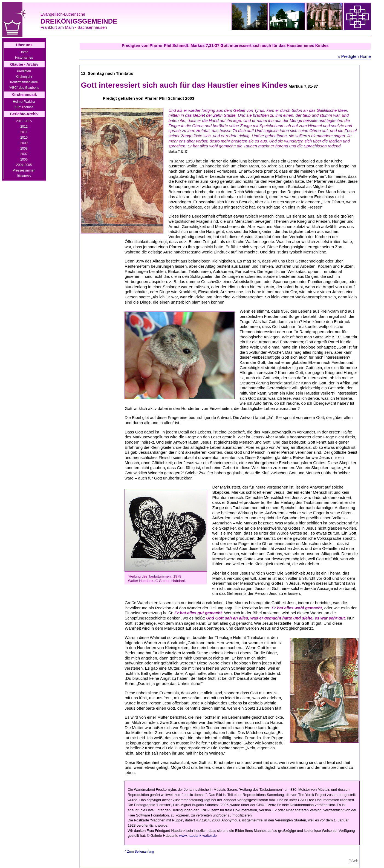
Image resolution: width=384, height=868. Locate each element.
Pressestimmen (24, 170)
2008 (24, 149)
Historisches (24, 58)
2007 (24, 154)
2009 (24, 143)
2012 (24, 127)
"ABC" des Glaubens (24, 88)
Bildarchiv (24, 176)
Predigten (24, 71)
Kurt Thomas (24, 107)
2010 (24, 138)
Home (24, 52)
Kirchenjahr (24, 77)
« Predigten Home (354, 56)
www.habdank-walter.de (198, 836)
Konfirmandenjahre (24, 82)
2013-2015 (24, 121)
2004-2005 (24, 165)
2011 (24, 132)
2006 (24, 159)
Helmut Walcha (24, 102)
